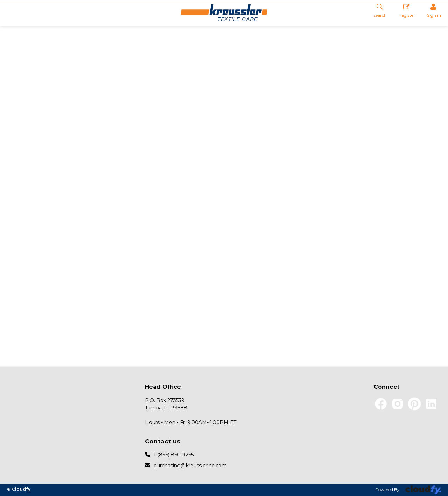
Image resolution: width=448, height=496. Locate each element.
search (380, 10)
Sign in (434, 11)
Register (407, 11)
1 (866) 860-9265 (169, 454)
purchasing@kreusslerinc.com (186, 465)
